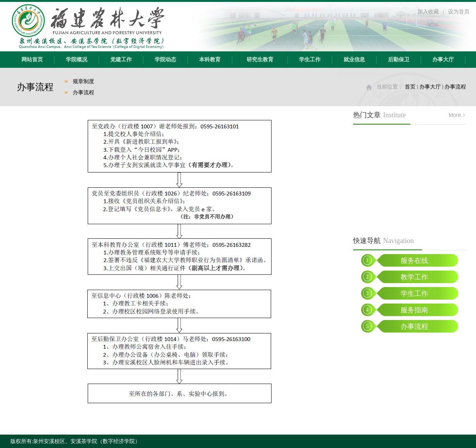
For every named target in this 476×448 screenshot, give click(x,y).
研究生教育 (260, 60)
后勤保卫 (399, 60)
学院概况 (77, 60)
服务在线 (414, 261)
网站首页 (32, 60)
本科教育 (210, 60)
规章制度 (83, 81)
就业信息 (354, 60)
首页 (410, 87)
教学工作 (414, 277)
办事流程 (83, 93)
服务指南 (414, 310)
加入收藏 (428, 12)
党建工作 (121, 60)
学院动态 (165, 60)
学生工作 (310, 60)
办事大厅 (443, 60)
